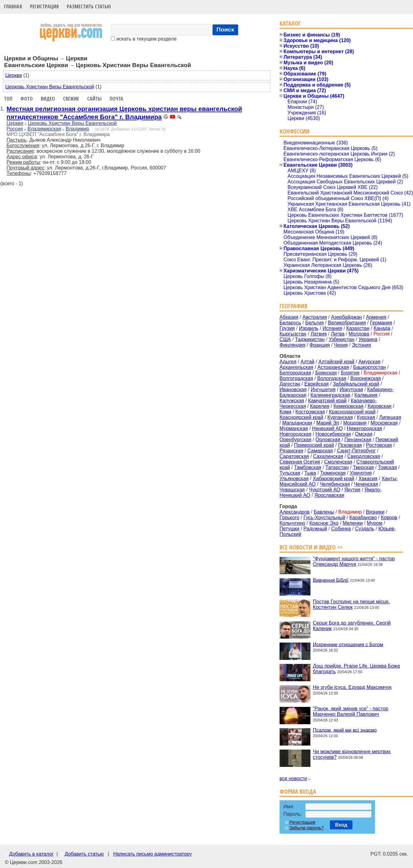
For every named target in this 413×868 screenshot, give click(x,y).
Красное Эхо (324, 523)
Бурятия (350, 373)
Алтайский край (336, 362)
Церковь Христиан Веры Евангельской (50, 87)
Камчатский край (327, 401)
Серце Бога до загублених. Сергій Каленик (352, 626)
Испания (332, 328)
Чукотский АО (325, 490)
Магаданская (297, 423)
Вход (341, 825)
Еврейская (316, 384)
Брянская (326, 373)
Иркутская (352, 389)
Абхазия (289, 317)
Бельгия (314, 323)
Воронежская (366, 378)
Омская (364, 434)
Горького (289, 517)
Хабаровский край (334, 479)
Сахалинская (328, 456)
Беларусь (290, 323)
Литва (338, 334)
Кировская (379, 406)
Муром (375, 523)
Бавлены (324, 512)
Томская (388, 467)
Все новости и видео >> (311, 547)
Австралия (315, 317)
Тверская (363, 467)
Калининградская (330, 395)
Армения (376, 317)
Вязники (375, 512)
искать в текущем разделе (144, 39)
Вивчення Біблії (331, 580)
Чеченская (366, 484)
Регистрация (44, 6)
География (293, 306)
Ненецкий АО (327, 428)
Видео (48, 99)
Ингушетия (323, 389)
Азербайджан (346, 317)
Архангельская (296, 367)
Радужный (315, 529)
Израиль (309, 328)
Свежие (71, 99)
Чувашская (292, 490)
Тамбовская (308, 467)
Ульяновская (294, 479)
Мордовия (355, 423)
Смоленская (338, 462)
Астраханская (333, 367)
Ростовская (379, 445)
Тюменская (333, 473)
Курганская (340, 417)
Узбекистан (341, 339)
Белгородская (295, 373)
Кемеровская (348, 406)
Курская (366, 417)
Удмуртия (361, 473)
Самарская (320, 451)
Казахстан (358, 328)
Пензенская (358, 440)
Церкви (14, 75)
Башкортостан (369, 367)
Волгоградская (296, 378)
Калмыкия (366, 395)
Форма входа (298, 791)
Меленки (353, 523)
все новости (293, 778)
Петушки (289, 529)
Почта (116, 99)
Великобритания (347, 323)
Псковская (350, 445)
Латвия (318, 334)
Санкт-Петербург (356, 451)
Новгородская (295, 434)
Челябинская (335, 484)
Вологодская (332, 378)
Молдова (359, 334)
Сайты (94, 99)
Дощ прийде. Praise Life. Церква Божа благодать (356, 669)
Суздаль (365, 529)
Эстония (361, 345)
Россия (15, 129)
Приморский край (314, 445)
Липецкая (390, 417)
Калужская (292, 401)
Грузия (287, 328)
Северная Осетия (300, 462)
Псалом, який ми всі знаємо (345, 730)
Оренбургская (295, 440)
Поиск (225, 30)
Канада (382, 328)
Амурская (370, 362)
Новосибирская (333, 434)
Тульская (290, 473)
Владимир (78, 129)
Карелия (320, 406)
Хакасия (368, 479)
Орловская (328, 440)
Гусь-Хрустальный (324, 517)
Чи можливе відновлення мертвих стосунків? (352, 754)
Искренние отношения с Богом (348, 644)
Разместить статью (89, 6)
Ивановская (293, 389)
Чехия (341, 345)
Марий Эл (328, 423)
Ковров (389, 517)
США (285, 339)
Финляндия (293, 345)
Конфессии (295, 131)
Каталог (290, 23)
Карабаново (363, 517)
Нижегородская (365, 428)
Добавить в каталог (31, 854)
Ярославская (329, 495)
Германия (381, 323)
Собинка (341, 529)
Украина (368, 339)
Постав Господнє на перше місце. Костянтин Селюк (352, 604)
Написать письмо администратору (152, 854)
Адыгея (288, 362)
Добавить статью (84, 854)
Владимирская (44, 129)
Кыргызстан (293, 334)
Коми (285, 412)
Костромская (310, 412)
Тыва (310, 473)
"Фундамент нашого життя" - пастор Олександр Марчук (354, 561)
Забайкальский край (356, 384)
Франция (320, 345)
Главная (13, 6)
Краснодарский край (352, 412)
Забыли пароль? (307, 828)
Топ (8, 99)
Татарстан (337, 467)
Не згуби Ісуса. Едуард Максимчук (352, 687)
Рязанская (291, 451)
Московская (384, 423)
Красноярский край (301, 417)
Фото (27, 99)
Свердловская (364, 456)
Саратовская (294, 456)
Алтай (308, 362)
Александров (295, 512)
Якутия (352, 490)
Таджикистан (310, 339)
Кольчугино (292, 523)
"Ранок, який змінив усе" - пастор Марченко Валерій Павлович (351, 711)
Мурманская (294, 428)
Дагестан (290, 384)
